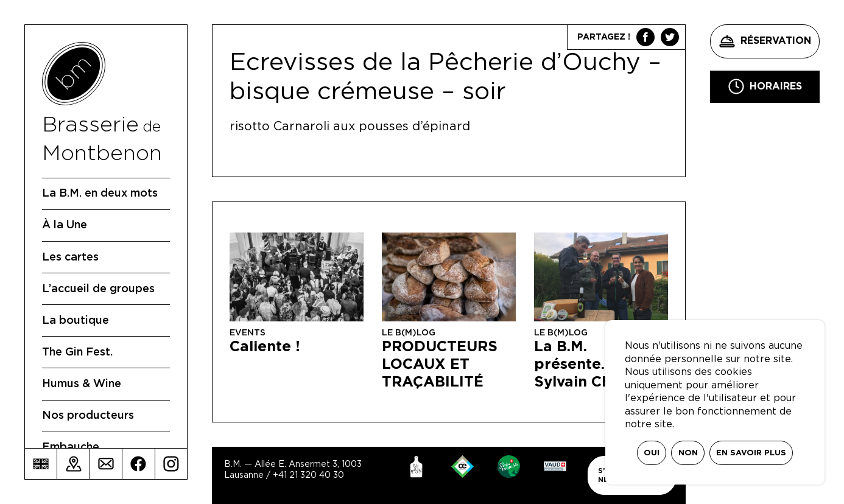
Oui (652, 453)
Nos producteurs (88, 416)
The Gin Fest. (77, 352)
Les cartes (70, 257)
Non (688, 453)
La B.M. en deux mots (100, 194)
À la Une (65, 225)
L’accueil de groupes (98, 289)
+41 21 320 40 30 (308, 475)
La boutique (76, 321)
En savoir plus (751, 453)
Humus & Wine (82, 384)
